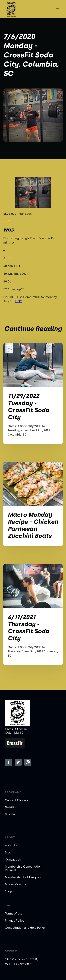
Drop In (10, 814)
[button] (57, 9)
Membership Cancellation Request (23, 868)
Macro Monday (15, 884)
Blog (8, 852)
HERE (19, 301)
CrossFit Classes (16, 800)
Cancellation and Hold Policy (25, 928)
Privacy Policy (15, 921)
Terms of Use (14, 914)
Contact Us (13, 860)
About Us (11, 845)
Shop (8, 891)
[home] (14, 9)
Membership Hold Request (23, 877)
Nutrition (11, 807)
